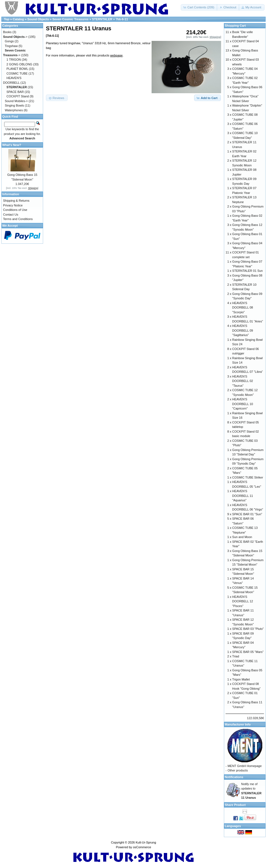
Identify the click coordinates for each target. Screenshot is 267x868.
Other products (238, 770)
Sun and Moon (242, 537)
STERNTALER (102, 19)
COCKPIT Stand (18, 96)
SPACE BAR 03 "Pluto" (248, 629)
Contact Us (11, 214)
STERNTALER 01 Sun (248, 271)
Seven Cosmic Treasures (70, 19)
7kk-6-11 (122, 19)
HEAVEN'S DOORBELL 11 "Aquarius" (243, 496)
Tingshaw (11, 46)
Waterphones (14, 110)
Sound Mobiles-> (16, 101)
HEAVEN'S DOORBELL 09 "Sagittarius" (243, 330)
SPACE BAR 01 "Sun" (247, 514)
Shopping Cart (235, 26)
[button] (199, 7)
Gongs (9, 41)
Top (7, 19)
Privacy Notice (13, 205)
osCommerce (142, 847)
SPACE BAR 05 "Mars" (248, 652)
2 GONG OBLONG (19, 64)
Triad (236, 656)
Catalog (18, 19)
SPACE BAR (15, 92)
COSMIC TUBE (17, 73)
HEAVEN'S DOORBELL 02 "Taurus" (243, 381)
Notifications (234, 777)
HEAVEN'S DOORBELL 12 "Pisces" (243, 601)
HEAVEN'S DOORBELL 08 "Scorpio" (243, 308)
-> (15, 37)
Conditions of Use (15, 210)
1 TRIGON (14, 60)
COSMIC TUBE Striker (248, 477)
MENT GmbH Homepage (245, 766)
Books (7, 32)
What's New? (12, 145)
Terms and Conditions (18, 219)
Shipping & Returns (16, 201)
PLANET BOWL (17, 69)
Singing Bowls (14, 105)
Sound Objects (38, 19)
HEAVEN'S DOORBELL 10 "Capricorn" (243, 404)
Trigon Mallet (241, 679)
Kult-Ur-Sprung (146, 842)
